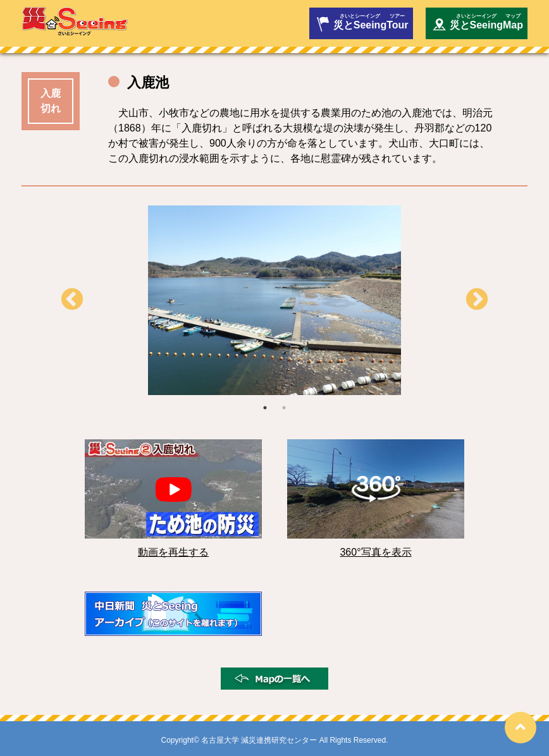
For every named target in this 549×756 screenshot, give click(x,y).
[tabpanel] (274, 300)
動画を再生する (173, 552)
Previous (72, 300)
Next (477, 300)
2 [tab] (284, 408)
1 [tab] (265, 408)
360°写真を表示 (375, 552)
